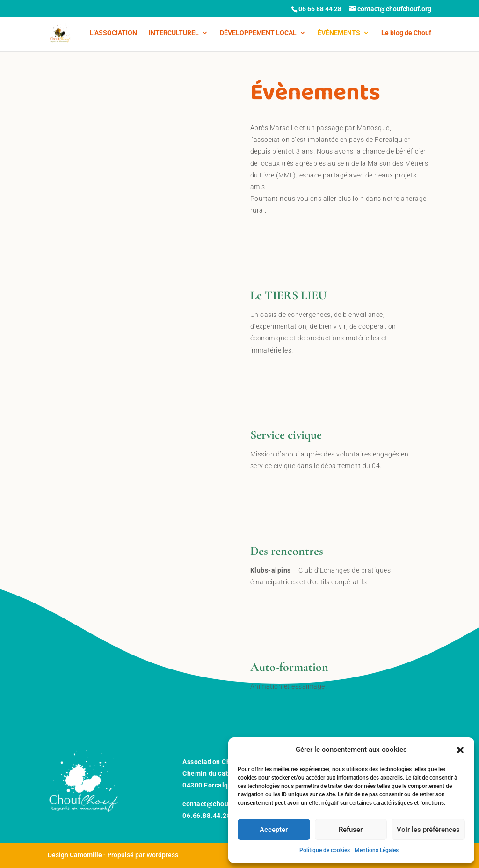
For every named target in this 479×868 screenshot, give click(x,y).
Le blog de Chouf (406, 33)
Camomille (86, 855)
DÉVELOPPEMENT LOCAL (258, 33)
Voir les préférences (428, 830)
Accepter (274, 830)
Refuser (351, 830)
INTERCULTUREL (174, 33)
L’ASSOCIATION (113, 33)
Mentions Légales (377, 850)
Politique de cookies (325, 850)
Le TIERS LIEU (288, 295)
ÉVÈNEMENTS (339, 33)
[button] (460, 750)
